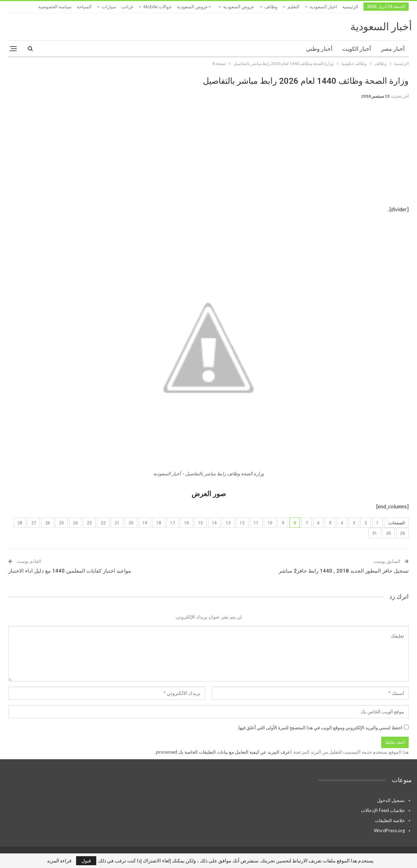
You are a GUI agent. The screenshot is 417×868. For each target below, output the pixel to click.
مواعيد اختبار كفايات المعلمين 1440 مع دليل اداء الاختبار (70, 571)
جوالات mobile (158, 7)
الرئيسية (350, 7)
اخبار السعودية (323, 7)
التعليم (293, 7)
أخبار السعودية (381, 27)
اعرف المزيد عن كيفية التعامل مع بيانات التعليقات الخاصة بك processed (224, 752)
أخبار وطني (319, 49)
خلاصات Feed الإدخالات (383, 810)
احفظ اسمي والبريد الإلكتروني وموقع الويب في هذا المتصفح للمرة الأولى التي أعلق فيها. (320, 728)
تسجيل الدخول (391, 800)
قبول (86, 861)
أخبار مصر (393, 49)
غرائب (127, 7)
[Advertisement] (208, 156)
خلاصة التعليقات (390, 820)
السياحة (84, 7)
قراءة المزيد (59, 861)
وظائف (271, 7)
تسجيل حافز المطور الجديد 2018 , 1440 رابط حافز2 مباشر (344, 571)
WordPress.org (389, 830)
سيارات (109, 7)
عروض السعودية (239, 7)
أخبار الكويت (357, 49)
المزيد (64, 7)
